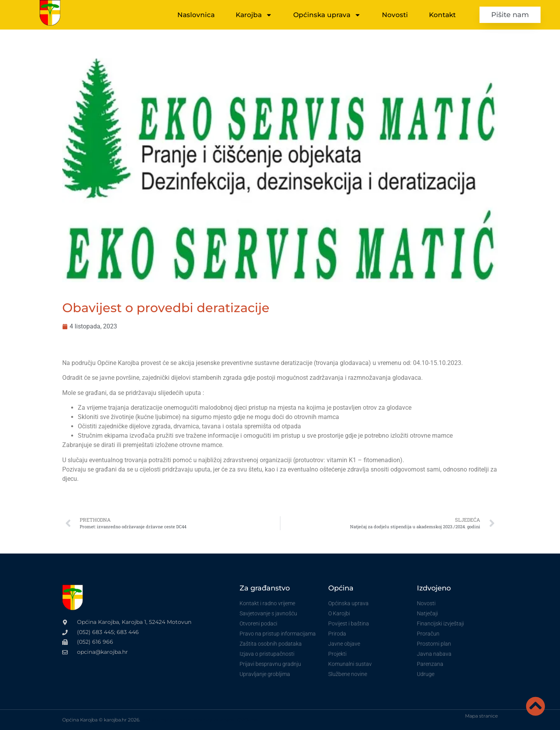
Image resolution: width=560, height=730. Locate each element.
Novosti (395, 15)
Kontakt (442, 15)
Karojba (254, 15)
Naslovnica (196, 15)
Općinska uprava (327, 15)
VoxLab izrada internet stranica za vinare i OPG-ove (199, 720)
